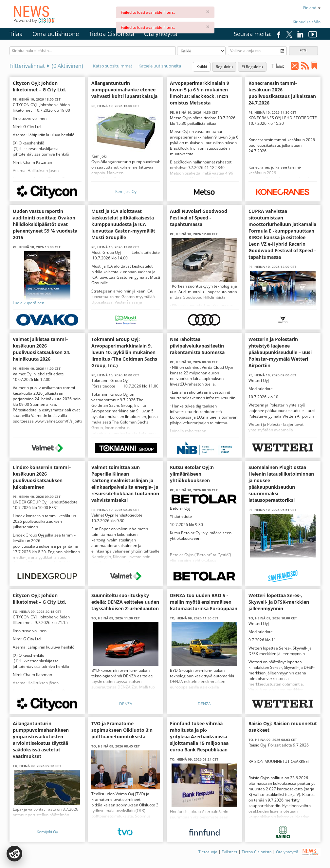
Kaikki (202, 67)
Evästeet (229, 852)
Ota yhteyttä (161, 34)
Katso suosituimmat (113, 66)
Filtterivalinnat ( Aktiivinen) (46, 66)
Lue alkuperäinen (28, 303)
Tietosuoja (208, 852)
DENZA (126, 704)
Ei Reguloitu (252, 67)
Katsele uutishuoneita (160, 66)
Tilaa (16, 34)
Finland (312, 8)
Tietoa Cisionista (111, 34)
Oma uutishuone (56, 34)
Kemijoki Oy (126, 191)
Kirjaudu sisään (307, 22)
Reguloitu (224, 67)
